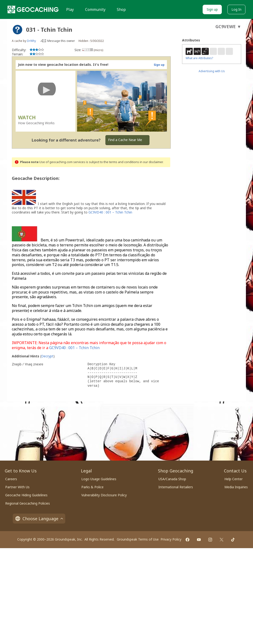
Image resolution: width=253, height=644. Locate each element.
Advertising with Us (212, 71)
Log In (236, 9)
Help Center (233, 479)
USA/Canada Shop (172, 479)
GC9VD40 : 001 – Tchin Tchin (110, 212)
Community (95, 9)
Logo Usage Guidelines (99, 479)
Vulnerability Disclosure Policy (104, 495)
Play (70, 9)
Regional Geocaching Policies (28, 503)
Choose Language (39, 519)
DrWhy (31, 41)
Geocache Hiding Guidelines (26, 495)
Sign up (212, 9)
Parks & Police (92, 487)
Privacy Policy (171, 539)
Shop (121, 9)
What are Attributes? (199, 58)
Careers (11, 479)
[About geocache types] (17, 30)
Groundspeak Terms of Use (138, 539)
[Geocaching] (33, 9)
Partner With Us (17, 487)
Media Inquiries (236, 487)
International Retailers (176, 487)
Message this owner (61, 41)
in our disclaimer (151, 162)
